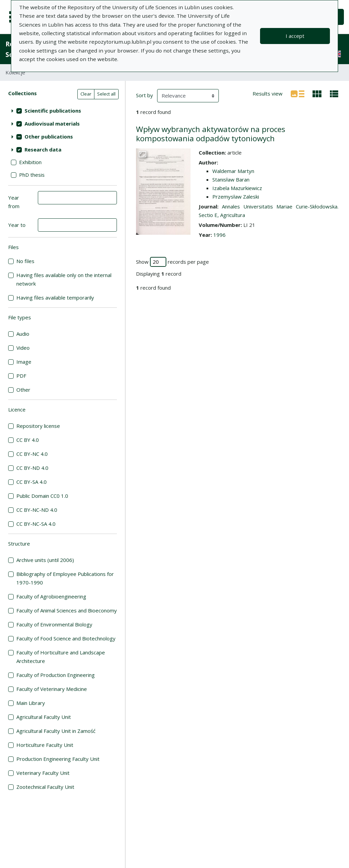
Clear (86, 94)
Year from (14, 202)
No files (25, 261)
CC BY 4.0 (28, 440)
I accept (295, 36)
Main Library (31, 703)
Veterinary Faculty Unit (43, 773)
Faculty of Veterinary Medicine (52, 689)
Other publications (49, 136)
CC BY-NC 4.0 (32, 454)
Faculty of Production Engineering (56, 675)
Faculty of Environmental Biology (54, 624)
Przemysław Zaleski (236, 197)
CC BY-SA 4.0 (32, 482)
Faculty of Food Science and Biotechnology (66, 638)
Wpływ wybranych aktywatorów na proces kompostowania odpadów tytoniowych (211, 134)
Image (24, 362)
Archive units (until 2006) (45, 560)
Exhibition (30, 162)
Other (23, 390)
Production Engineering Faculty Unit (58, 759)
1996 (219, 235)
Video (23, 348)
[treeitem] (63, 111)
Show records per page (172, 262)
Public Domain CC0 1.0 (42, 496)
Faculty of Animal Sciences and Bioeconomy (67, 610)
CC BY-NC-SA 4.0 (36, 524)
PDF (21, 376)
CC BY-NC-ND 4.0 (37, 510)
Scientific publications (53, 111)
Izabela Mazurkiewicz (237, 188)
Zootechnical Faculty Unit (45, 787)
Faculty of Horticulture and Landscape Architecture (61, 657)
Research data (43, 149)
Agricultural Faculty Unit (44, 717)
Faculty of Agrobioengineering (51, 596)
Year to (17, 225)
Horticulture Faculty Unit (45, 745)
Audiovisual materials (52, 124)
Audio (23, 334)
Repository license (38, 426)
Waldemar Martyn (233, 171)
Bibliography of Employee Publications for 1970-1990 (65, 578)
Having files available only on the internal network (64, 279)
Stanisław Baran (231, 179)
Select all (106, 94)
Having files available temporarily (55, 298)
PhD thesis (32, 175)
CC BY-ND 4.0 (32, 468)
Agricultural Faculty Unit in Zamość (56, 731)
